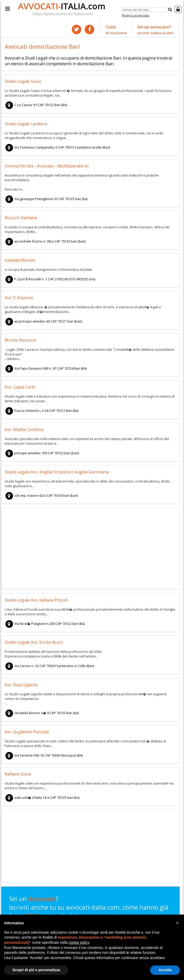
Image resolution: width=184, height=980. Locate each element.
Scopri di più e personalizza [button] (36, 970)
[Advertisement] (90, 549)
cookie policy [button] (79, 942)
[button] (177, 923)
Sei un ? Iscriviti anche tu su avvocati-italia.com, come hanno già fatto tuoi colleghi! (89, 911)
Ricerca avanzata (136, 15)
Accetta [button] (165, 970)
